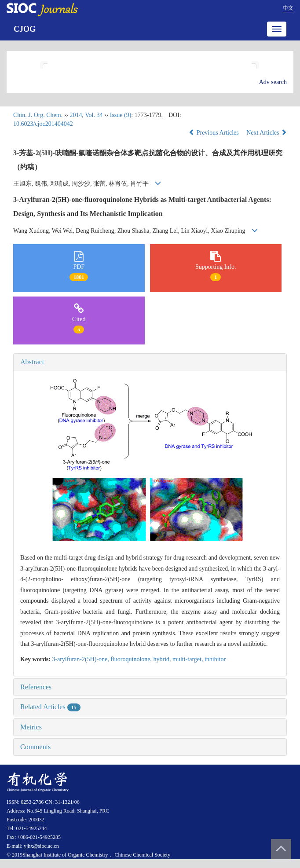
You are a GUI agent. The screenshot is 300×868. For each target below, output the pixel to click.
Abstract (32, 362)
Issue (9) (121, 115)
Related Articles (50, 707)
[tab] (150, 362)
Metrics (31, 727)
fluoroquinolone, (132, 659)
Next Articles (267, 133)
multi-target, (188, 659)
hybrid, (163, 659)
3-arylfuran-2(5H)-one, (81, 659)
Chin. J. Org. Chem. (38, 115)
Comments (35, 747)
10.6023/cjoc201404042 (43, 124)
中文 (288, 8)
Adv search (273, 82)
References (36, 687)
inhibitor (215, 659)
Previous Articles (214, 133)
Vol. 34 (94, 115)
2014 (76, 115)
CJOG (25, 29)
